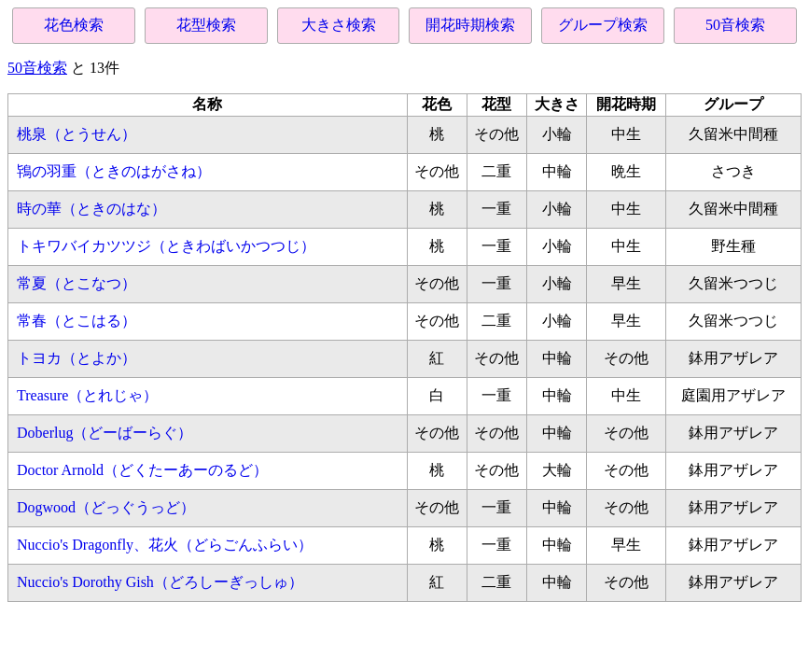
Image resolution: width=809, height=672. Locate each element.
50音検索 (735, 25)
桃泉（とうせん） (77, 134)
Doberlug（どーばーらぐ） (105, 433)
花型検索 (206, 25)
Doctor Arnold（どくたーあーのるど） (142, 470)
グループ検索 (603, 25)
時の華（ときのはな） (91, 209)
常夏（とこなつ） (77, 283)
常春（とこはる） (77, 321)
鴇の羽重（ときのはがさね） (114, 171)
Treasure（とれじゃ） (87, 395)
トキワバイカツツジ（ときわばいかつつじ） (166, 246)
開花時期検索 (470, 25)
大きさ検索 (339, 25)
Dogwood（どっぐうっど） (106, 507)
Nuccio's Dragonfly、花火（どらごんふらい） (165, 545)
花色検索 (74, 25)
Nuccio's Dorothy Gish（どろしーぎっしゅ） (160, 582)
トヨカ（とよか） (77, 358)
